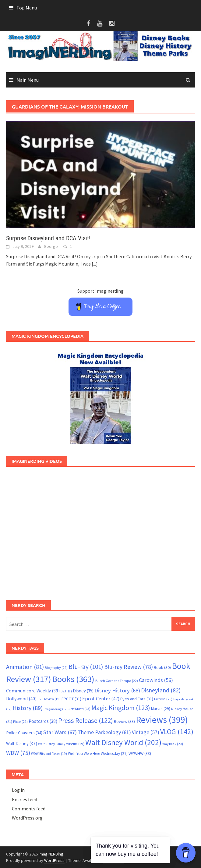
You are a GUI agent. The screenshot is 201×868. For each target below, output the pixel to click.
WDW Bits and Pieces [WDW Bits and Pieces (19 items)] (49, 754)
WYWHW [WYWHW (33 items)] (140, 753)
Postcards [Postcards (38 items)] (43, 721)
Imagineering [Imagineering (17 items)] (56, 709)
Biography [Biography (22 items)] (56, 668)
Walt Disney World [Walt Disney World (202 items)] (123, 742)
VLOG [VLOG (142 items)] (177, 732)
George (51, 246)
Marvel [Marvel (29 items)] (161, 709)
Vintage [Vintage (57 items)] (146, 732)
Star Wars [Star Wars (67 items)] (60, 732)
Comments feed (29, 809)
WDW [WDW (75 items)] (18, 753)
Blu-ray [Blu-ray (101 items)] (86, 667)
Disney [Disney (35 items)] (83, 691)
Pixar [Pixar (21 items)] (20, 722)
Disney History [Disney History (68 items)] (117, 690)
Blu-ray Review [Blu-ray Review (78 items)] (129, 667)
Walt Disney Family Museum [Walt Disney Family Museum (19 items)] (61, 744)
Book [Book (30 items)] (162, 667)
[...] (95, 264)
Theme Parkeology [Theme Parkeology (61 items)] (104, 732)
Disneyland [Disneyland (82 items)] (161, 690)
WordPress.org (27, 818)
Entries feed (25, 799)
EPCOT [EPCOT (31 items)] (71, 699)
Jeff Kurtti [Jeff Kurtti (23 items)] (79, 709)
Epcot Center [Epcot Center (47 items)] (101, 699)
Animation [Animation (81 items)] (25, 667)
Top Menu (27, 8)
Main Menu (28, 80)
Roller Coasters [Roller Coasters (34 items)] (24, 733)
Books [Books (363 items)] (73, 679)
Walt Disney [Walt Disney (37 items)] (22, 743)
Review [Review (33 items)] (124, 721)
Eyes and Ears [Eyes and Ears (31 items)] (137, 699)
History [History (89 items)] (28, 708)
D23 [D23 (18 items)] (66, 691)
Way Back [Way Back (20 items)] (173, 744)
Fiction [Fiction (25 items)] (163, 699)
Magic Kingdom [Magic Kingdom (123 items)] (121, 708)
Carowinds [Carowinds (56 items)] (156, 680)
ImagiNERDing (51, 854)
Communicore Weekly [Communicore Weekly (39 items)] (33, 691)
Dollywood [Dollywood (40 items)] (21, 699)
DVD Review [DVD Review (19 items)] (49, 699)
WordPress (54, 860)
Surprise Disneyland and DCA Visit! (48, 238)
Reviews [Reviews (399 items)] (162, 720)
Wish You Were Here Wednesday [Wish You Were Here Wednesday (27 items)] (98, 754)
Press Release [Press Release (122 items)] (86, 720)
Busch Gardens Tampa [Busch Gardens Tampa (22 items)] (117, 681)
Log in (18, 790)
